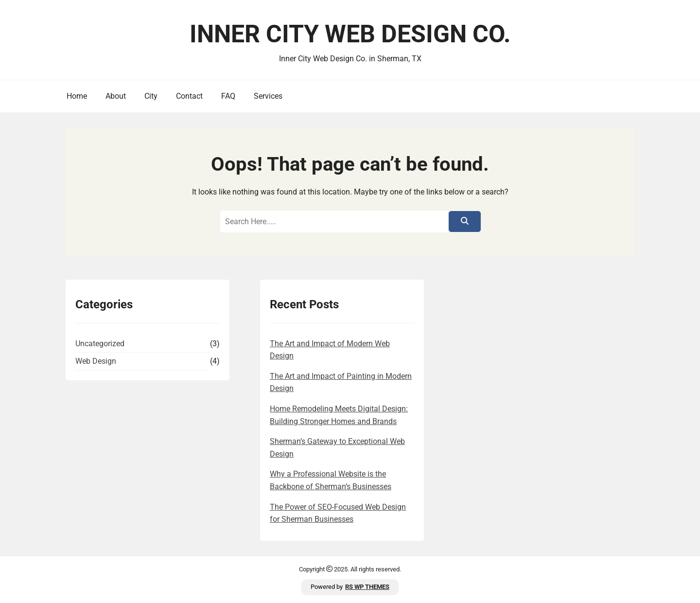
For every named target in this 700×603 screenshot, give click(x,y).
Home (77, 96)
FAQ (228, 96)
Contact (189, 96)
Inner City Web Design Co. (350, 34)
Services (268, 96)
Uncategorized (100, 344)
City (151, 96)
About (116, 96)
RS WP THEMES (367, 587)
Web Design (96, 361)
